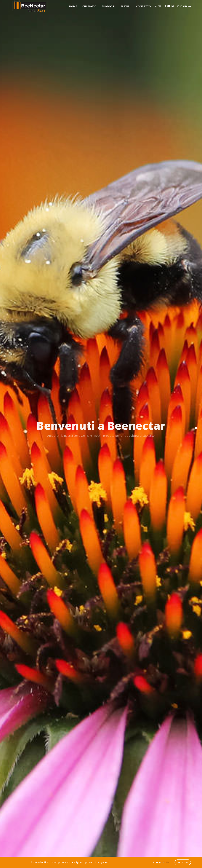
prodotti (109, 6)
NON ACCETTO (161, 862)
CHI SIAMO (89, 6)
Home (73, 6)
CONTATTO (143, 6)
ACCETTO (183, 862)
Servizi (126, 6)
